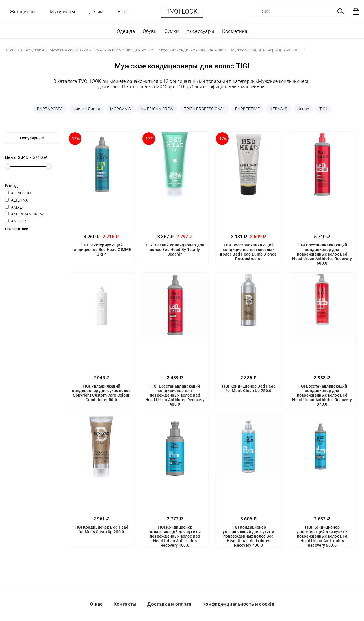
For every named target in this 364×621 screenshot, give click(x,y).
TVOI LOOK (182, 11)
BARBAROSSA (50, 109)
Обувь (150, 31)
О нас (96, 604)
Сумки (172, 31)
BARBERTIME (247, 109)
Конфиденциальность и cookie (238, 604)
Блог (123, 12)
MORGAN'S (120, 109)
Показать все (17, 229)
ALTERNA (17, 200)
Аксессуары (200, 31)
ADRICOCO (18, 193)
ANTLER (16, 221)
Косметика (235, 31)
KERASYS (279, 109)
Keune (303, 109)
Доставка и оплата (169, 604)
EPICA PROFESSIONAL (204, 109)
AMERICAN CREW (157, 109)
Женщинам (23, 12)
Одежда (126, 31)
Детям (96, 12)
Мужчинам (62, 12)
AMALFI (15, 207)
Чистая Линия (86, 109)
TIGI (323, 109)
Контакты (125, 604)
